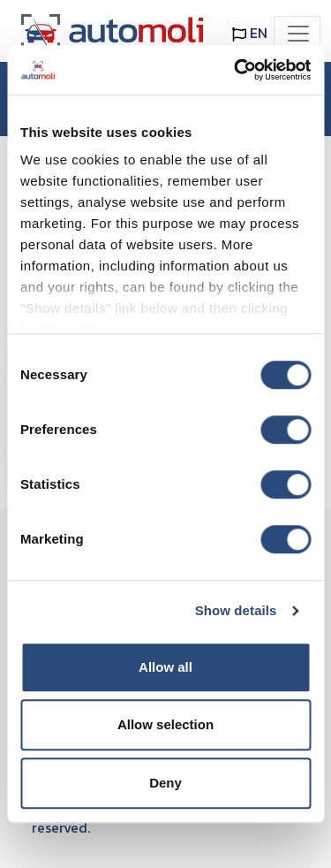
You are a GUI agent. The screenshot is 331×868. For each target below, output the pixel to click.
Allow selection (165, 724)
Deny (165, 783)
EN (250, 33)
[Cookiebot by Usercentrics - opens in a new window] (236, 70)
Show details (236, 610)
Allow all (165, 667)
